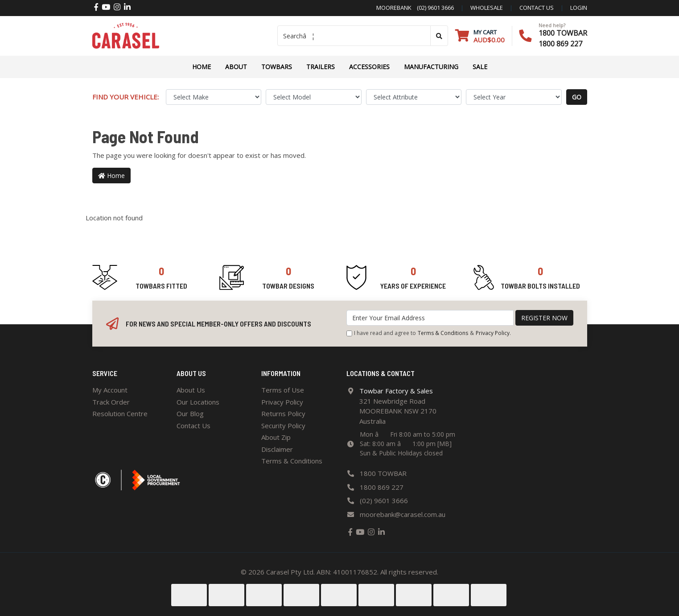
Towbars (277, 67)
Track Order (111, 402)
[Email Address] (430, 318)
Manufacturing (431, 67)
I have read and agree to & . (429, 333)
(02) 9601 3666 (433, 8)
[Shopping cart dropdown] (480, 36)
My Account (110, 390)
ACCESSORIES (369, 67)
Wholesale (487, 8)
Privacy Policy (493, 333)
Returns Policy (283, 413)
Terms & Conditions (443, 333)
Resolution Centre (120, 413)
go (577, 97)
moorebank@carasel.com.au (403, 514)
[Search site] (439, 36)
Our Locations (198, 402)
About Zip (276, 437)
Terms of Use (283, 390)
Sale (480, 67)
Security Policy (283, 426)
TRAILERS (321, 67)
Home (202, 67)
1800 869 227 (560, 44)
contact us (537, 8)
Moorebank (394, 8)
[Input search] (354, 36)
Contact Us (193, 426)
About (236, 67)
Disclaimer (277, 449)
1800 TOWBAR (563, 33)
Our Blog (190, 413)
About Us (191, 390)
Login (579, 8)
